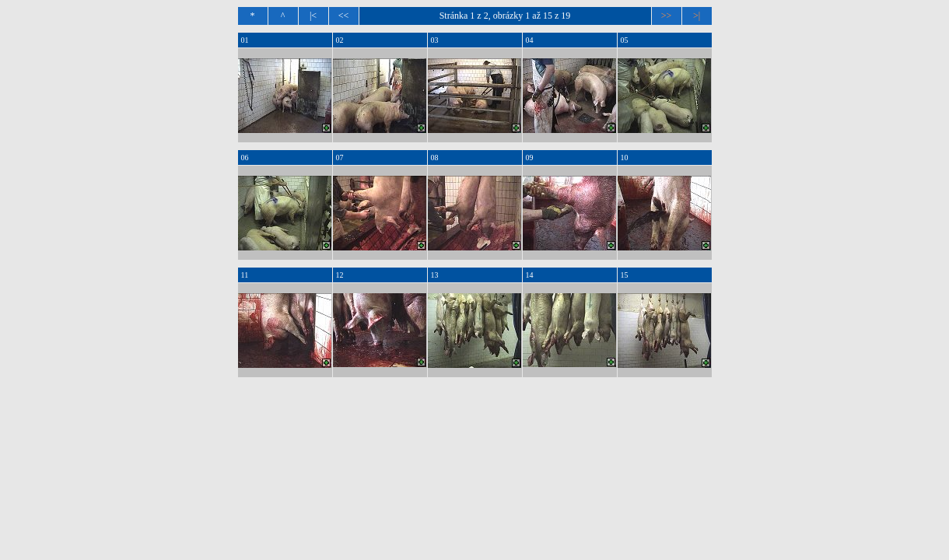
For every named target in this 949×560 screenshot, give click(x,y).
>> (667, 16)
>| (697, 16)
